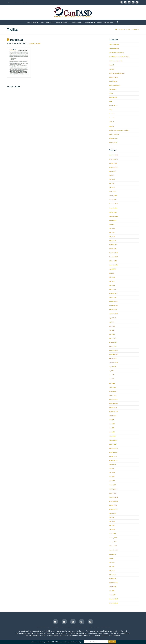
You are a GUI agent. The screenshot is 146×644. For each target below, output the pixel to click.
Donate (97, 627)
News (110, 102)
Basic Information (114, 49)
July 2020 (111, 420)
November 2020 (113, 403)
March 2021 (112, 387)
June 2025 (112, 179)
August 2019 (112, 464)
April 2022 (112, 334)
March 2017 (112, 574)
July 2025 (111, 175)
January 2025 (113, 200)
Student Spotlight (114, 134)
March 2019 (112, 485)
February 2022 (113, 342)
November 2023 (113, 257)
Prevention (112, 118)
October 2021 (113, 359)
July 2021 (111, 371)
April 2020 (112, 432)
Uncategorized (113, 142)
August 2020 (112, 416)
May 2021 (112, 379)
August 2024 (112, 220)
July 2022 (111, 322)
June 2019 (112, 473)
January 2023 (113, 298)
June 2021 (112, 375)
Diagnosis (112, 65)
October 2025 (113, 163)
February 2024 (113, 245)
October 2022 (113, 310)
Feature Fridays (113, 77)
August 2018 (112, 513)
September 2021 (114, 363)
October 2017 (113, 546)
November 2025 (113, 159)
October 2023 (113, 261)
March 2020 (112, 436)
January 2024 (113, 249)
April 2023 (112, 285)
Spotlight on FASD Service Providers (119, 130)
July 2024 (111, 224)
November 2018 (113, 501)
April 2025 (112, 188)
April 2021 (112, 383)
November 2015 (113, 603)
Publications (112, 122)
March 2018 (112, 534)
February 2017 (113, 579)
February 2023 (113, 294)
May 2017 (112, 566)
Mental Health (113, 98)
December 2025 (113, 155)
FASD (48, 627)
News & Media (113, 106)
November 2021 (113, 355)
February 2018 (113, 538)
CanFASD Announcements (116, 53)
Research (54, 627)
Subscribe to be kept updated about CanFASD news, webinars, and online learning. (56, 642)
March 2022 (112, 338)
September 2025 (114, 167)
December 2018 (113, 497)
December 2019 (113, 448)
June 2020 (112, 424)
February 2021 (113, 391)
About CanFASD (40, 627)
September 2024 (114, 216)
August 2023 (112, 269)
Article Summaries (114, 45)
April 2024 (112, 236)
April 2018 (112, 530)
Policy (110, 110)
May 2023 (112, 281)
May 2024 (112, 232)
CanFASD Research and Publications (119, 57)
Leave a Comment (35, 43)
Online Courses (106, 627)
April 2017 (112, 570)
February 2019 (113, 489)
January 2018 (113, 542)
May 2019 (112, 477)
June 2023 (112, 277)
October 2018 (113, 505)
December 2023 (113, 253)
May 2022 (112, 330)
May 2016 (112, 591)
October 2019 (113, 456)
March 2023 (112, 289)
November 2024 (113, 208)
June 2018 (112, 522)
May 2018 (112, 526)
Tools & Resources (64, 627)
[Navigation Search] (118, 22)
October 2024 (113, 212)
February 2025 (113, 196)
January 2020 (113, 444)
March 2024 (112, 241)
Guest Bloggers (113, 81)
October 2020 (113, 408)
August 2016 (112, 587)
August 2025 (112, 171)
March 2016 (112, 595)
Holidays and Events (115, 85)
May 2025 (112, 183)
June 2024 (112, 228)
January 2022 (113, 346)
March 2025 (112, 192)
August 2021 (112, 367)
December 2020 (113, 399)
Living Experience (77, 627)
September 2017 (114, 550)
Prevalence (112, 114)
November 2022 (113, 306)
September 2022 (114, 314)
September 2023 (114, 265)
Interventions (113, 89)
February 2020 (113, 440)
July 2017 (111, 558)
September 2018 (114, 509)
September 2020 (114, 412)
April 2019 (112, 481)
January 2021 (113, 395)
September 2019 (114, 460)
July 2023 (111, 273)
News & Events (88, 627)
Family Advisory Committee (117, 73)
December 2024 (113, 204)
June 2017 (112, 562)
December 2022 (113, 302)
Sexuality (111, 126)
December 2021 (113, 350)
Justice (111, 93)
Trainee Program (114, 138)
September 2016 (114, 583)
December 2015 (113, 599)
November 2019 (113, 452)
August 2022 (112, 318)
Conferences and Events (116, 61)
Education (112, 69)
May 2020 (112, 428)
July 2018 (111, 517)
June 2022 (112, 326)
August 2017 (112, 554)
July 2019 (111, 469)
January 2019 (113, 493)
